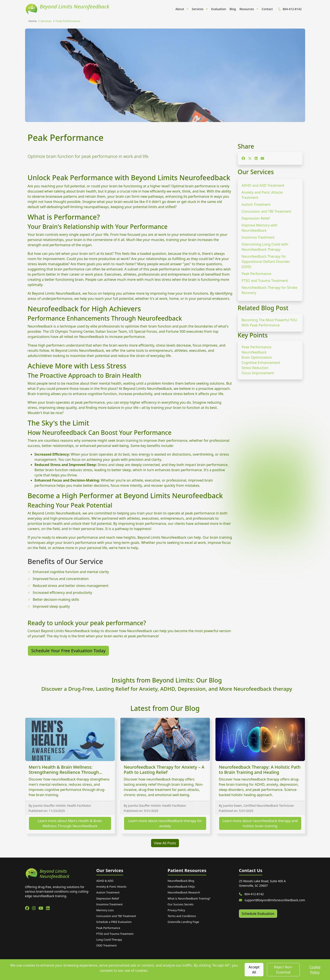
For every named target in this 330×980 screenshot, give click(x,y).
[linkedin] (48, 908)
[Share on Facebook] (243, 158)
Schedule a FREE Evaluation (114, 922)
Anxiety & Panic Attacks (112, 887)
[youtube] (41, 908)
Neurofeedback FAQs (181, 887)
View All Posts (165, 843)
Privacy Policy (176, 910)
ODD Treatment (107, 945)
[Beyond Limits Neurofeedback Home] (67, 9)
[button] (187, 9)
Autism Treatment (256, 204)
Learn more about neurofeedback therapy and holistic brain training (260, 823)
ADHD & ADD (105, 881)
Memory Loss (105, 910)
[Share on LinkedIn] (256, 158)
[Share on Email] (262, 158)
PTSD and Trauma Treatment (265, 281)
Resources (247, 9)
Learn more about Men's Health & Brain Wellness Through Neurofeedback (70, 823)
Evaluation (219, 9)
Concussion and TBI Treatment (266, 211)
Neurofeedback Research (184, 892)
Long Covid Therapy (109, 940)
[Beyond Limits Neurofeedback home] (58, 874)
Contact (267, 9)
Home (33, 21)
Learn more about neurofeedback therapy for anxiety (165, 823)
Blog (233, 9)
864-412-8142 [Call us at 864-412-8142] (251, 894)
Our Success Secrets (181, 904)
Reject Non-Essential (283, 970)
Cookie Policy (315, 970)
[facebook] (28, 908)
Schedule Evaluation (258, 914)
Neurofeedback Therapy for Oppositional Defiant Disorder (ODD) (266, 262)
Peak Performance (257, 274)
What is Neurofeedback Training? (189, 898)
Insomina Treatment (110, 904)
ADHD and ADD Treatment (263, 185)
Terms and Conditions (182, 916)
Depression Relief (256, 218)
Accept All (254, 970)
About (180, 9)
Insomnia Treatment (258, 237)
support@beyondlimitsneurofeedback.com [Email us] (272, 900)
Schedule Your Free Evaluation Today (69, 651)
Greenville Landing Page (183, 922)
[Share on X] (250, 158)
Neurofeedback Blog (181, 881)
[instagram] (34, 908)
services (46, 21)
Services (198, 9)
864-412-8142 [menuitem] (289, 9)
